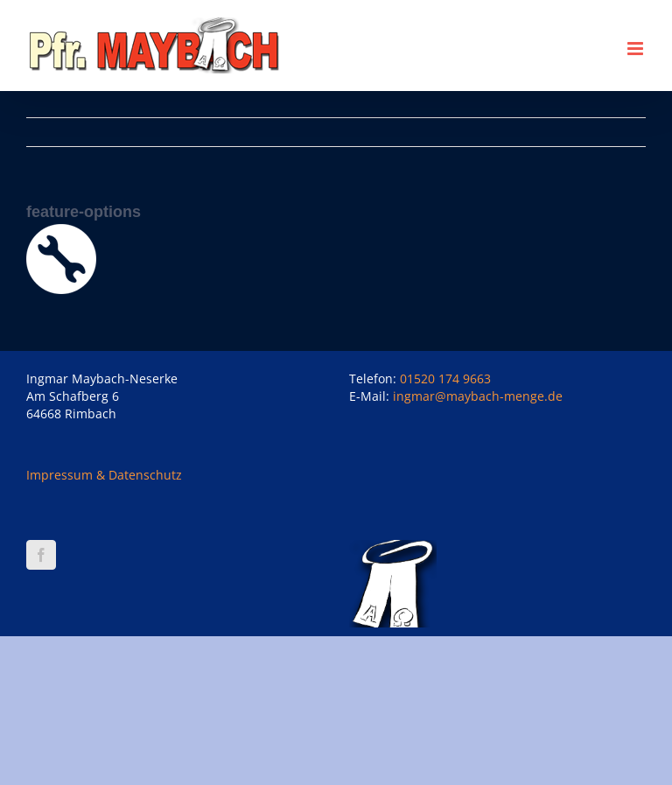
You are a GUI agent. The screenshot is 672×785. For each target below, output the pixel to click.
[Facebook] (41, 555)
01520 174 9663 (445, 378)
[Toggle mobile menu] (637, 49)
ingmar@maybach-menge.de (478, 396)
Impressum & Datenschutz (104, 475)
